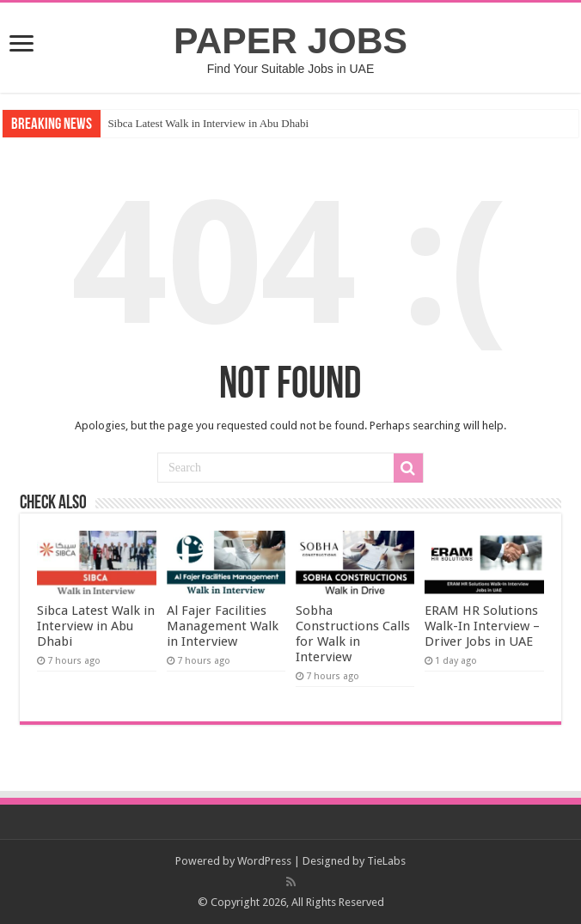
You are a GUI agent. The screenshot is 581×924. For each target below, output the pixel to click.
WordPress (264, 861)
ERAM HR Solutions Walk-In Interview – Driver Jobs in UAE (482, 626)
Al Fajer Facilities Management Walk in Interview (223, 626)
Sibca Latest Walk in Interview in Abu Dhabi (208, 123)
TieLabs (386, 861)
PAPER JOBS (290, 40)
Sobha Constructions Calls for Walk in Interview (353, 634)
